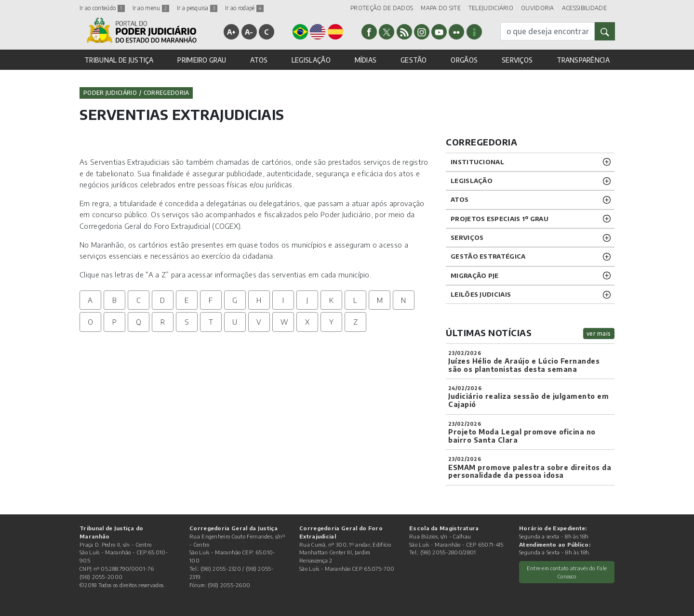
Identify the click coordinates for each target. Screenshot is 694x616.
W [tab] (284, 322)
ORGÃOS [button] (464, 60)
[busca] (547, 31)
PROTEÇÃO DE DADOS (382, 8)
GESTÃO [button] (414, 60)
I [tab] (283, 300)
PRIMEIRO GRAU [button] (202, 60)
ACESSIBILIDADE (584, 8)
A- (249, 32)
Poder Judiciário (110, 93)
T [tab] (211, 322)
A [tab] (90, 300)
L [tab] (355, 300)
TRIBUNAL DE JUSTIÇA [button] (119, 60)
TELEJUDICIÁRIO (491, 8)
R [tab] (163, 322)
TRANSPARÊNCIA (583, 60)
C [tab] (139, 300)
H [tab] (259, 300)
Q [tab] (139, 322)
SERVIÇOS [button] (517, 60)
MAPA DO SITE (441, 8)
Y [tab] (331, 322)
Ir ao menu (151, 8)
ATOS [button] (259, 60)
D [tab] (162, 300)
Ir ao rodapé (244, 8)
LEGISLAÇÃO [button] (311, 60)
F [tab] (211, 300)
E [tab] (187, 300)
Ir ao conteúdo (102, 8)
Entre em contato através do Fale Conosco (567, 572)
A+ (232, 32)
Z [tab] (355, 322)
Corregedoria (167, 93)
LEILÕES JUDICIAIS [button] (481, 294)
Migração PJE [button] (475, 275)
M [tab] (380, 300)
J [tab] (307, 300)
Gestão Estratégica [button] (488, 256)
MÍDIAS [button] (366, 60)
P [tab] (114, 322)
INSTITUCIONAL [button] (477, 162)
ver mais (599, 334)
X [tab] (307, 322)
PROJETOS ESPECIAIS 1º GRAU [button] (500, 219)
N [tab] (403, 300)
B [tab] (114, 300)
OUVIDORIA (538, 8)
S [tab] (187, 322)
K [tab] (331, 300)
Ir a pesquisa (197, 8)
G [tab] (235, 300)
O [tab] (90, 322)
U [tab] (235, 322)
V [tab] (259, 322)
